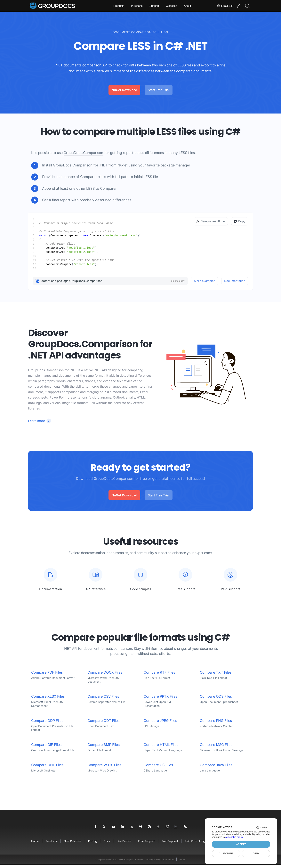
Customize (226, 854)
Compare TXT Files (216, 676)
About (187, 6)
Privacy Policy (153, 863)
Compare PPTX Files (160, 700)
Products (119, 6)
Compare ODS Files (216, 700)
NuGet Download (124, 90)
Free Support (146, 844)
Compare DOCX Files (105, 676)
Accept (241, 844)
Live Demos (124, 844)
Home (35, 844)
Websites (171, 6)
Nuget (123, 165)
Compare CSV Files (103, 700)
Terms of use (169, 863)
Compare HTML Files (161, 748)
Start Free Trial (159, 90)
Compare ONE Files (47, 768)
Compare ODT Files (103, 724)
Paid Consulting (195, 844)
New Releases (73, 844)
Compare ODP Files (47, 724)
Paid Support (170, 844)
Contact (182, 863)
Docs (107, 844)
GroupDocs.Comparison (83, 153)
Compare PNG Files (216, 724)
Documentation (235, 281)
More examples (205, 281)
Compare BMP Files (104, 748)
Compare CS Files (158, 768)
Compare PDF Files (47, 676)
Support (154, 6)
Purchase (137, 6)
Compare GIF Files (46, 748)
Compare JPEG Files (160, 724)
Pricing (92, 844)
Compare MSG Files (216, 748)
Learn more (36, 421)
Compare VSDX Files (104, 768)
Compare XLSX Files (48, 700)
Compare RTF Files (159, 676)
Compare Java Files (216, 768)
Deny (256, 854)
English (223, 6)
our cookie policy (234, 837)
